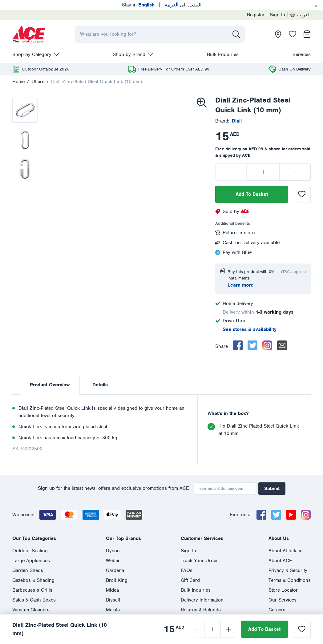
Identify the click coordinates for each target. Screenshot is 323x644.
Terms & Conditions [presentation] (290, 580)
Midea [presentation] (112, 590)
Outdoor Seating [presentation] (30, 551)
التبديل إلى (183, 5)
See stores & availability (250, 329)
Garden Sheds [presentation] (28, 570)
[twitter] (252, 345)
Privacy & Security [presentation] (288, 570)
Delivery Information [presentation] (202, 600)
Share (222, 346)
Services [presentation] (302, 54)
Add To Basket (252, 194)
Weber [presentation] (113, 561)
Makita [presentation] (113, 610)
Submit (272, 489)
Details (100, 385)
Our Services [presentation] (283, 600)
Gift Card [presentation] (190, 580)
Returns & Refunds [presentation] (201, 610)
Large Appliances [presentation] (31, 561)
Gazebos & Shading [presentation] (33, 580)
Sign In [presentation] (277, 15)
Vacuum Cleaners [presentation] (31, 610)
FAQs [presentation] (187, 570)
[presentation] (29, 34)
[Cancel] (316, 6)
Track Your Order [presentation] (199, 561)
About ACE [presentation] (280, 561)
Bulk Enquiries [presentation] (223, 54)
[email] (282, 345)
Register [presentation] (256, 15)
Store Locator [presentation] (283, 590)
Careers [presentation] (277, 610)
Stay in (138, 5)
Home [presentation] (18, 82)
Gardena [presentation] (115, 570)
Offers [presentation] (38, 82)
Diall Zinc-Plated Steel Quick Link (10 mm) (97, 82)
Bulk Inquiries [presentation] (196, 590)
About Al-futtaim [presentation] (285, 551)
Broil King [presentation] (117, 580)
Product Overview (50, 385)
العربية (301, 15)
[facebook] (238, 345)
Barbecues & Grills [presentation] (32, 590)
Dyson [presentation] (113, 551)
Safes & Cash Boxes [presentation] (34, 600)
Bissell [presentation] (113, 600)
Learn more (240, 285)
